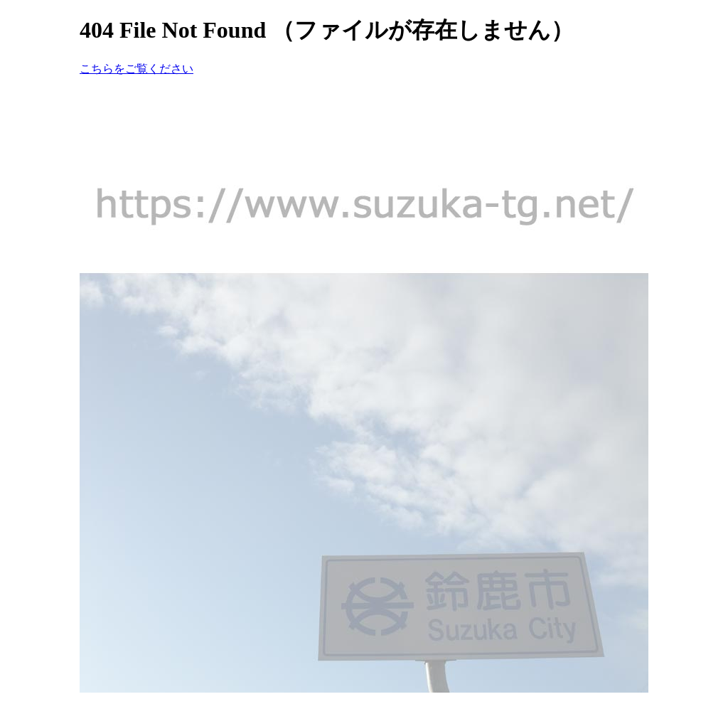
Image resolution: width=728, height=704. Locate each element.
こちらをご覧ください (136, 69)
